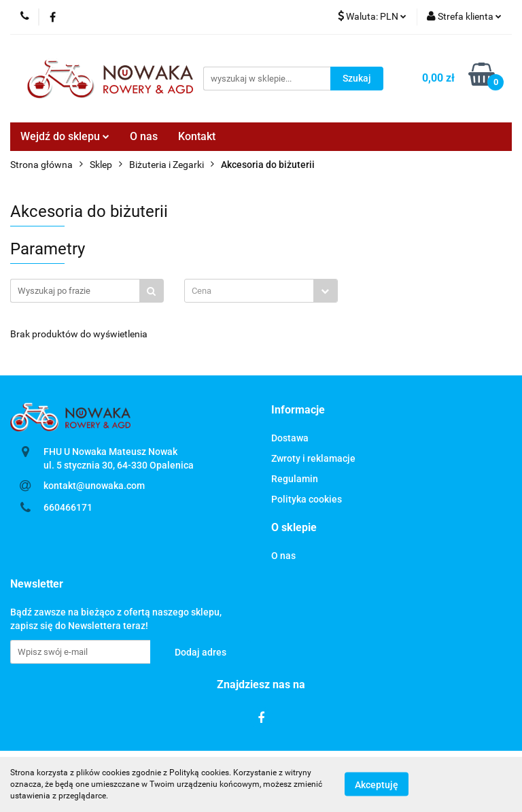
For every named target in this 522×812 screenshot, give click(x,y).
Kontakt (197, 136)
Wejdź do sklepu (65, 136)
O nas (144, 136)
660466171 (68, 507)
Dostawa (290, 438)
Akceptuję (377, 785)
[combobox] (261, 291)
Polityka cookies (307, 499)
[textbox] (249, 291)
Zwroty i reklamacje (313, 458)
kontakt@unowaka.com (94, 486)
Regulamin (295, 479)
